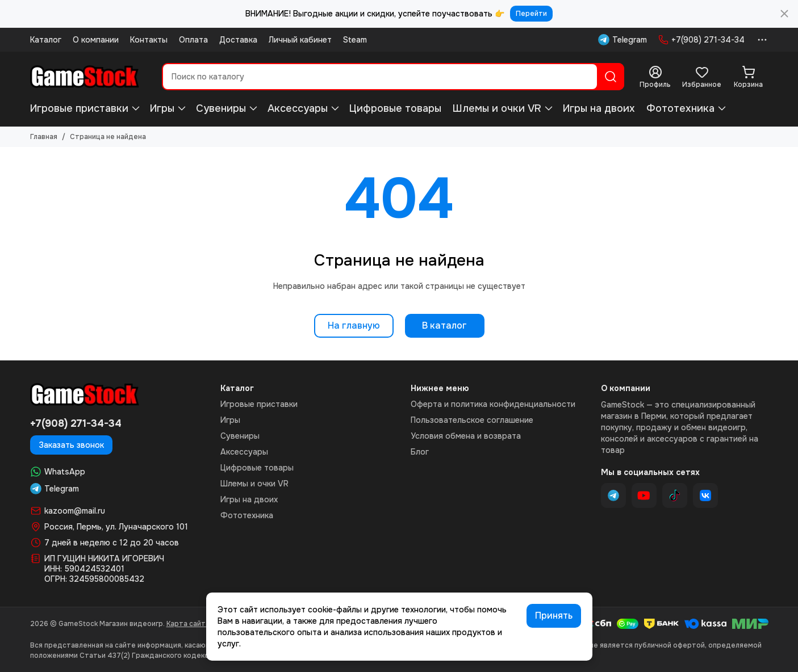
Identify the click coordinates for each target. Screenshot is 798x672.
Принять (554, 616)
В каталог (444, 325)
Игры (162, 108)
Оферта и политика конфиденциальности (493, 404)
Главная (44, 137)
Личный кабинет (300, 40)
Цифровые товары (395, 108)
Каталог (46, 40)
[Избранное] (702, 77)
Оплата (193, 40)
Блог (420, 452)
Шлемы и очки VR (497, 108)
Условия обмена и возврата (466, 436)
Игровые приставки (79, 108)
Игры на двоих (599, 108)
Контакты (149, 40)
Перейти (531, 14)
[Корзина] (749, 77)
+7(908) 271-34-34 (701, 40)
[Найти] (611, 77)
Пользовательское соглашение (472, 420)
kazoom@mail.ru (75, 511)
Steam (355, 40)
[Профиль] (655, 77)
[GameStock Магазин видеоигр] (85, 77)
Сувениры (221, 108)
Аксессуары (298, 108)
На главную (354, 325)
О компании (96, 40)
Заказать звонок (71, 445)
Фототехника (680, 108)
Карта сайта (188, 624)
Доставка (238, 40)
